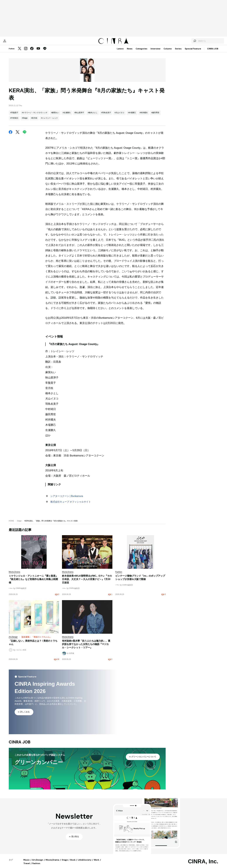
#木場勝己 (132, 116)
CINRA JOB (213, 52)
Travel (27, 866)
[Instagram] (26, 52)
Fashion (36, 866)
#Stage (25, 121)
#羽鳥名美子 (106, 116)
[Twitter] (20, 52)
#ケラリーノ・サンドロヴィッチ (35, 116)
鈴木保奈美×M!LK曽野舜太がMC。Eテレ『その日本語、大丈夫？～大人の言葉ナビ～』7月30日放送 (87, 582)
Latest (120, 52)
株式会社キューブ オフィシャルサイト (71, 505)
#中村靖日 (14, 121)
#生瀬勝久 (67, 116)
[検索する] (184, 42)
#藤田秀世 (155, 116)
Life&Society (85, 863)
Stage (19, 524)
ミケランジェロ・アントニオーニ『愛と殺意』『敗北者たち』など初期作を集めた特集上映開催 (33, 582)
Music (27, 863)
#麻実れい (55, 116)
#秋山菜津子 (79, 116)
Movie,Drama (52, 863)
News (130, 52)
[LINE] (45, 52)
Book (73, 863)
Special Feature (193, 52)
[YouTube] (38, 52)
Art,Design (38, 863)
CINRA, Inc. (203, 864)
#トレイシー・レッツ (49, 121)
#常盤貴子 (14, 116)
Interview (155, 52)
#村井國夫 (144, 116)
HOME (11, 524)
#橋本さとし (93, 116)
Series (178, 52)
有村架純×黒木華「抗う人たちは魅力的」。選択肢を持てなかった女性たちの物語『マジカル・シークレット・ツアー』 (86, 647)
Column (168, 52)
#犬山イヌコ (119, 116)
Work (96, 863)
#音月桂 (34, 121)
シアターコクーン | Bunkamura (67, 499)
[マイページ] (15, 42)
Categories (141, 52)
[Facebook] (32, 52)
